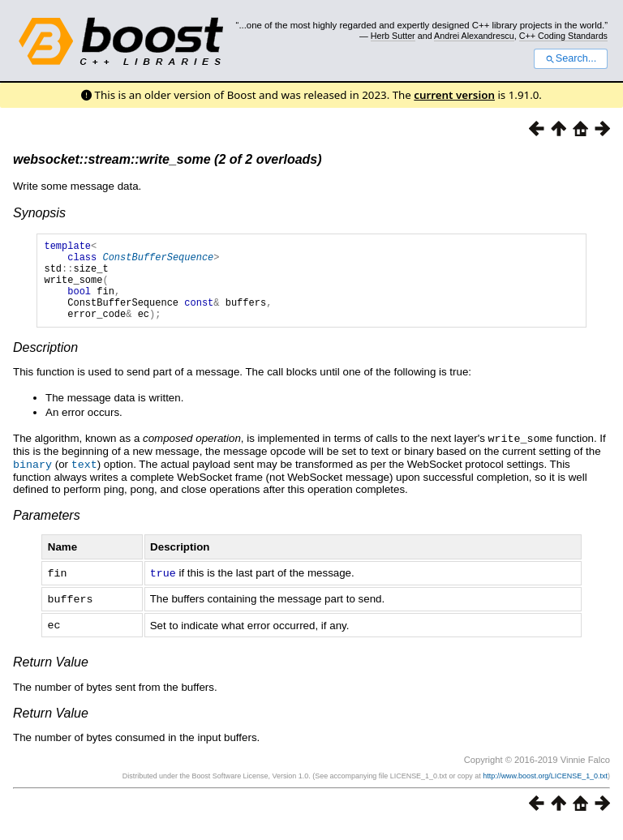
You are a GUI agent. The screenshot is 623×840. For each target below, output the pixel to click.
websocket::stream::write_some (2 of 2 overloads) (168, 159)
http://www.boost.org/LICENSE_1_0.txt (545, 789)
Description (45, 364)
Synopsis (39, 213)
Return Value (51, 675)
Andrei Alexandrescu (474, 36)
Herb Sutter (393, 36)
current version (454, 95)
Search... (571, 58)
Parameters (47, 531)
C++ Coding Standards (563, 36)
